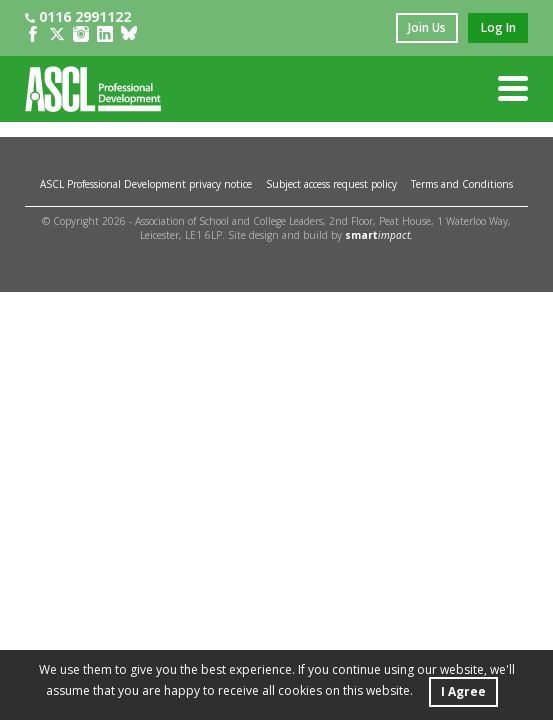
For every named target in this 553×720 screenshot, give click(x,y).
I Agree (463, 691)
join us (427, 27)
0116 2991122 (78, 16)
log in (498, 27)
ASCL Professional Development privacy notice (146, 184)
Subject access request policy (331, 184)
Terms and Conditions (462, 184)
